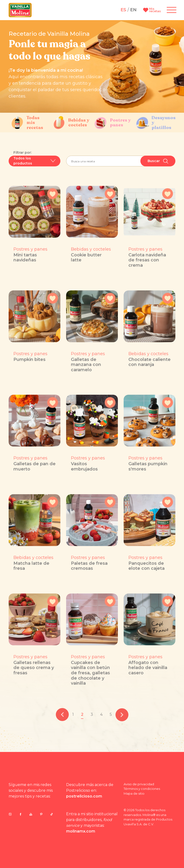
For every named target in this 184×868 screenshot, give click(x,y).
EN (133, 10)
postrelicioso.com (84, 796)
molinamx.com (81, 831)
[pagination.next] (122, 715)
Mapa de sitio (134, 793)
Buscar (158, 161)
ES (123, 10)
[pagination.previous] (62, 715)
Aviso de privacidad (139, 784)
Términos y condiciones (142, 789)
